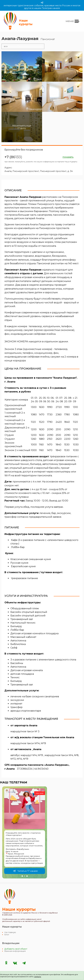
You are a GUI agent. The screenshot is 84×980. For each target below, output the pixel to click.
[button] (22, 876)
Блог (7, 935)
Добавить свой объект (16, 949)
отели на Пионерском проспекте (23, 46)
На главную (10, 932)
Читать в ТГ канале (25, 871)
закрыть (38, 977)
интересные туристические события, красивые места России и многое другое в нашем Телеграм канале (42, 5)
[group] (25, 832)
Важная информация (15, 951)
